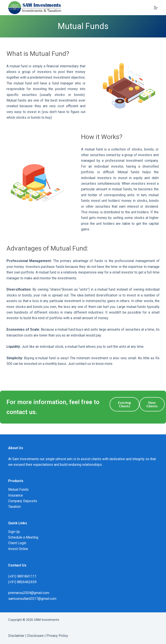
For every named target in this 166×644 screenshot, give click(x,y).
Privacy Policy (57, 636)
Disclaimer (16, 636)
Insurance (16, 495)
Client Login (17, 543)
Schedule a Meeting (23, 537)
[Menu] (156, 8)
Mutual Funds (18, 489)
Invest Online (18, 549)
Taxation (14, 507)
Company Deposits (23, 501)
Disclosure (35, 636)
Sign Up (14, 532)
